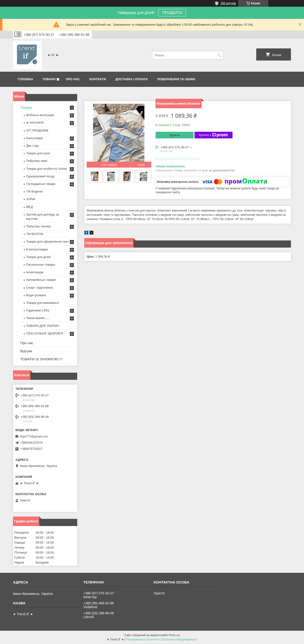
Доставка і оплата (132, 79)
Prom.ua (174, 635)
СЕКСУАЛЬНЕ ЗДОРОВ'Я (45, 333)
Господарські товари (41, 184)
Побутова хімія (37, 161)
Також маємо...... (38, 318)
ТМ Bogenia (34, 191)
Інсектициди (35, 272)
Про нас (73, 79)
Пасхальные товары (41, 265)
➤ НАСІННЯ (35, 123)
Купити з (213, 135)
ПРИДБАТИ (172, 13)
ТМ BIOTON (35, 234)
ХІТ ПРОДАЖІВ (37, 130)
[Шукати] (219, 55)
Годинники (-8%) (38, 310)
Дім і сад (32, 146)
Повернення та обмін (176, 79)
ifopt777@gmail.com (34, 436)
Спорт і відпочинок (39, 288)
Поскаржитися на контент (143, 639)
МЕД (29, 207)
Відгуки (26, 351)
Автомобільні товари (41, 280)
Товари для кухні (38, 153)
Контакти (98, 79)
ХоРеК (31, 199)
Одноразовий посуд (40, 176)
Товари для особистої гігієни (46, 169)
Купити (175, 135)
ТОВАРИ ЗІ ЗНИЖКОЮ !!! (41, 359)
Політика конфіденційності (180, 639)
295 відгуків (228, 3)
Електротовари (37, 249)
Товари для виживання (43, 303)
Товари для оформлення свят (47, 242)
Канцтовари (35, 138)
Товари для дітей (38, 257)
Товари (49, 79)
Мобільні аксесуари (40, 115)
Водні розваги (36, 295)
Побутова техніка (38, 226)
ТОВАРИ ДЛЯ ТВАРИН (43, 326)
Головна (25, 79)
